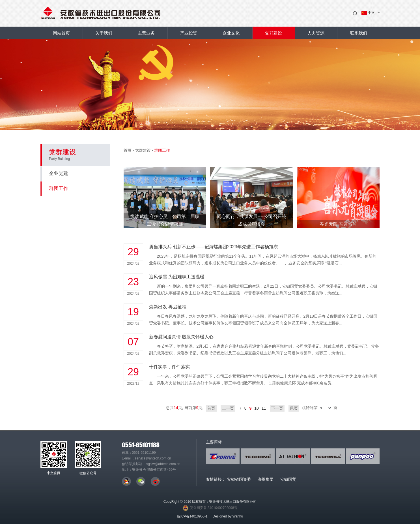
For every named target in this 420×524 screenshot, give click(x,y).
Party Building (59, 159)
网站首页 (61, 33)
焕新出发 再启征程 (168, 307)
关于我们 (104, 33)
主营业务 (146, 33)
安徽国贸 (288, 479)
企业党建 (59, 173)
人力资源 (316, 33)
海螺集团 (266, 479)
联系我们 (359, 33)
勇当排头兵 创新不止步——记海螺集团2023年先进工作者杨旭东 (214, 247)
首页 (128, 150)
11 (264, 408)
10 (257, 408)
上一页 (228, 408)
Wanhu (238, 516)
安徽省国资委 (239, 479)
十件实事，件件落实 (169, 367)
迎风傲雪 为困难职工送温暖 (177, 277)
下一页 (277, 408)
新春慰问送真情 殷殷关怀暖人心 (181, 337)
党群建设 (273, 33)
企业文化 (231, 33)
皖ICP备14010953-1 (192, 516)
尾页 (294, 408)
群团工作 (76, 188)
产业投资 (189, 33)
